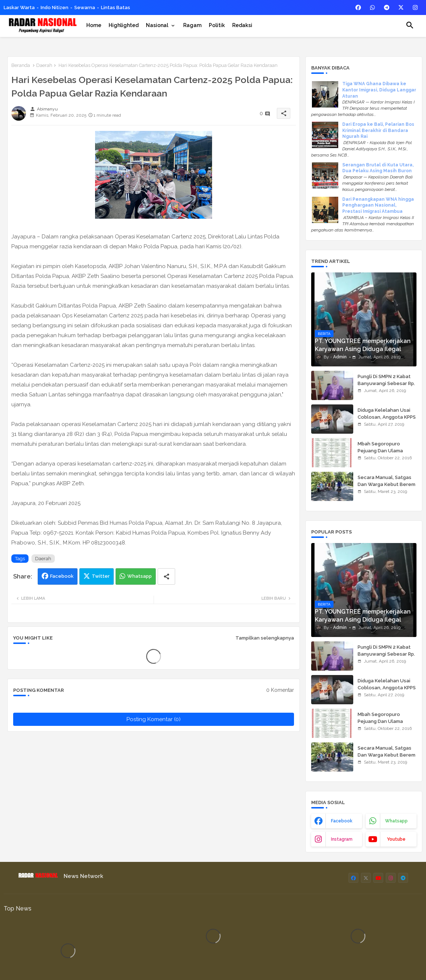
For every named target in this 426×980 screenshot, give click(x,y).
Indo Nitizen (54, 7)
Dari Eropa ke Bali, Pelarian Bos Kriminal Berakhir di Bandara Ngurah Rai (378, 131)
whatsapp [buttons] (396, 821)
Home (94, 25)
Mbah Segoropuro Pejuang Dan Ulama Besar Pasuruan (380, 450)
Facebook (62, 576)
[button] (410, 25)
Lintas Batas (116, 7)
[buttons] (358, 7)
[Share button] (166, 576)
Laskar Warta (19, 7)
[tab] (94, 25)
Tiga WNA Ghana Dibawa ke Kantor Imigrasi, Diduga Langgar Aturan (379, 90)
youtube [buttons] (396, 839)
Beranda (21, 65)
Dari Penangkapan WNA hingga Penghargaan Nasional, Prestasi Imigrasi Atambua (378, 206)
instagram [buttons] (342, 839)
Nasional (157, 25)
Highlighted (124, 25)
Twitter (101, 576)
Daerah (44, 65)
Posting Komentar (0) (154, 719)
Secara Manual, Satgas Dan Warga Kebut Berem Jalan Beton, (387, 484)
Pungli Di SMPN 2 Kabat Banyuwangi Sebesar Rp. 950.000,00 (386, 383)
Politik (217, 25)
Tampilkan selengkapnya (265, 638)
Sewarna (85, 7)
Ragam (192, 25)
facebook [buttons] (342, 821)
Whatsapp (140, 576)
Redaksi (242, 25)
